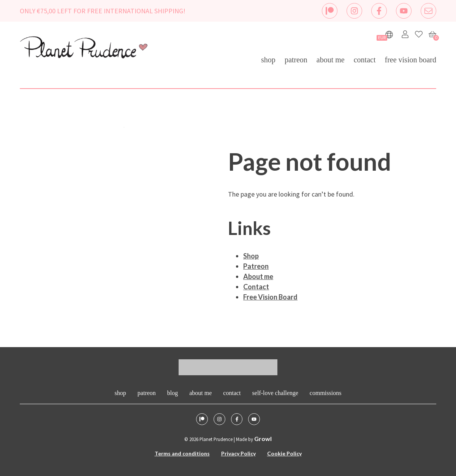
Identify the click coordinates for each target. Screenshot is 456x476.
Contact (365, 60)
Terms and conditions (182, 453)
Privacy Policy (238, 453)
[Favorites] (419, 34)
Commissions (326, 393)
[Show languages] (389, 35)
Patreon (296, 60)
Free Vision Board (410, 60)
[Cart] (432, 34)
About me (331, 60)
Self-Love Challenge (275, 393)
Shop (268, 60)
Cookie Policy (284, 453)
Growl (263, 439)
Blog (173, 393)
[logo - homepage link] (84, 49)
